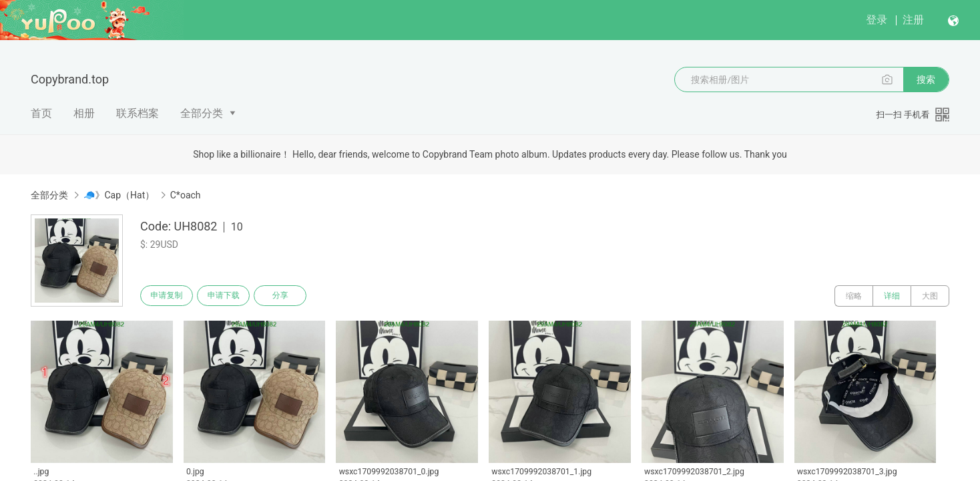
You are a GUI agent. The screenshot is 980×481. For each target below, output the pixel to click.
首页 (41, 113)
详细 (892, 296)
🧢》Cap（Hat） (119, 195)
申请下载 (228, 296)
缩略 (854, 296)
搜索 (926, 79)
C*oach (186, 195)
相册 (84, 113)
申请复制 (168, 296)
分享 (288, 296)
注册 (913, 20)
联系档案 (138, 113)
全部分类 (202, 113)
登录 (877, 20)
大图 (930, 296)
